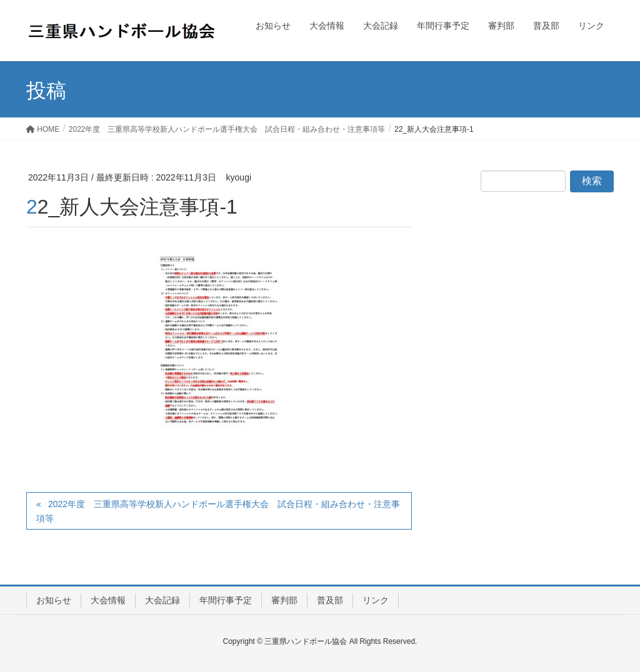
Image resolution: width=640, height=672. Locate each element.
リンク (376, 600)
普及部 (330, 600)
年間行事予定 (226, 600)
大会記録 (162, 600)
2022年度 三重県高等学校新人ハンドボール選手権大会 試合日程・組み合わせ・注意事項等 (218, 511)
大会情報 (108, 600)
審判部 (284, 600)
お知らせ (54, 600)
